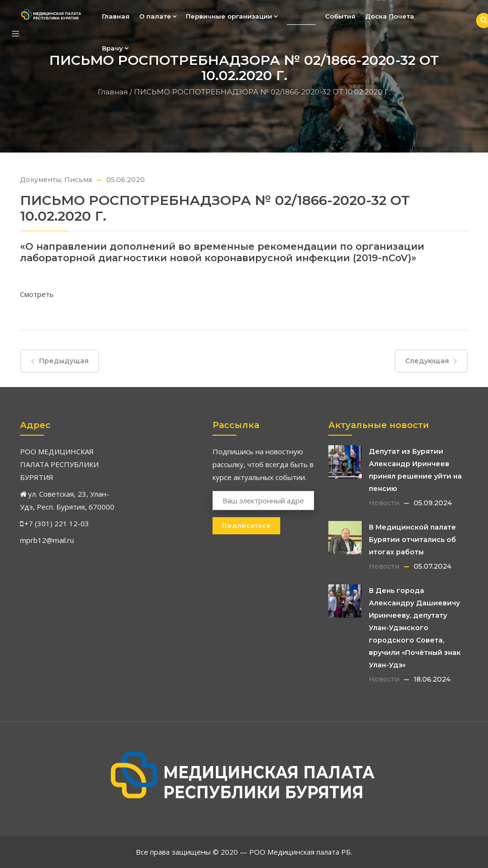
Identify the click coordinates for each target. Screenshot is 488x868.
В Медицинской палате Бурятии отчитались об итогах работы (412, 540)
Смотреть (37, 294)
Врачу (115, 48)
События (340, 16)
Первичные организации (232, 16)
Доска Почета (390, 16)
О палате (158, 16)
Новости (301, 16)
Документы (41, 180)
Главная (116, 16)
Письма (78, 180)
